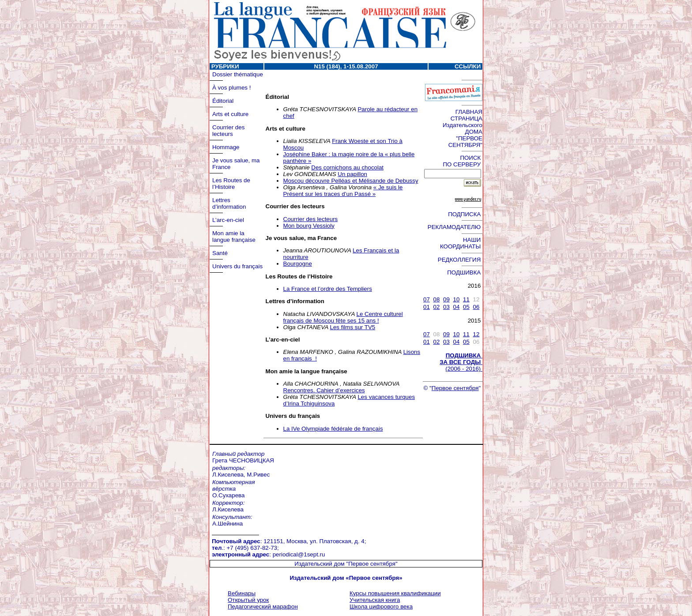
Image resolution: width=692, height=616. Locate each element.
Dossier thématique (238, 74)
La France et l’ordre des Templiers (328, 289)
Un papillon (352, 174)
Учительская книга (375, 600)
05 (466, 307)
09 (446, 299)
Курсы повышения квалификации (395, 593)
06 (476, 307)
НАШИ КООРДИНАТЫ (461, 243)
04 (456, 307)
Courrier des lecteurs (228, 131)
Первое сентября (455, 388)
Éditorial (223, 101)
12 (476, 334)
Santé (220, 253)
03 (446, 307)
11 (466, 299)
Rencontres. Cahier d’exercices (324, 390)
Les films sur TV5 (353, 327)
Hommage (226, 147)
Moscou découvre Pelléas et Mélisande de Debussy (351, 181)
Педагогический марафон (263, 607)
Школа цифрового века (381, 607)
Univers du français (237, 266)
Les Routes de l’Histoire (231, 184)
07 (427, 299)
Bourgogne (298, 264)
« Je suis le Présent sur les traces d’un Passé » (343, 191)
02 (436, 307)
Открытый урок (248, 600)
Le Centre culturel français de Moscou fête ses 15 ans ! (343, 317)
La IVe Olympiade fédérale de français (333, 429)
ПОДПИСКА (465, 214)
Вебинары (242, 593)
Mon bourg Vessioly (309, 226)
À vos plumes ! (231, 88)
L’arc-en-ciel (228, 220)
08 (436, 299)
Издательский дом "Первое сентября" (346, 564)
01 (427, 307)
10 (456, 299)
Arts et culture (230, 114)
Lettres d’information (229, 203)
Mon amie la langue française (234, 237)
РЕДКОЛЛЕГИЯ (460, 260)
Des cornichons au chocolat (347, 167)
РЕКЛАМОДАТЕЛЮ (455, 227)
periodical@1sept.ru (299, 554)
